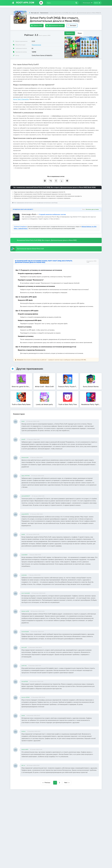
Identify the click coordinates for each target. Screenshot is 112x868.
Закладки (72, 26)
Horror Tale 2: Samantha (21, 99)
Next (67, 783)
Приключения (36, 45)
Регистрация (88, 3)
